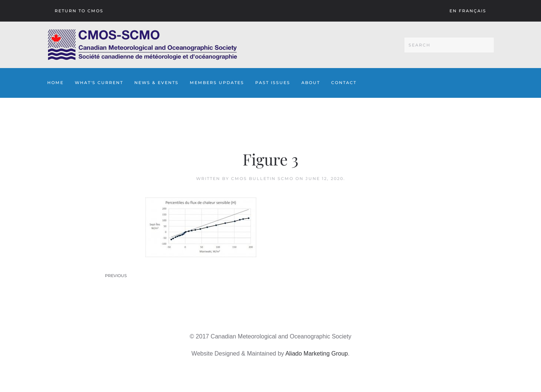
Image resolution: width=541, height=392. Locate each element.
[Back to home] (142, 45)
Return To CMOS (79, 11)
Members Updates (217, 83)
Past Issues (273, 83)
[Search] (449, 45)
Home (55, 83)
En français (468, 11)
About (311, 83)
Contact (344, 83)
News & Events (156, 83)
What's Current (99, 83)
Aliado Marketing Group (317, 354)
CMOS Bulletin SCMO (262, 179)
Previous (116, 276)
